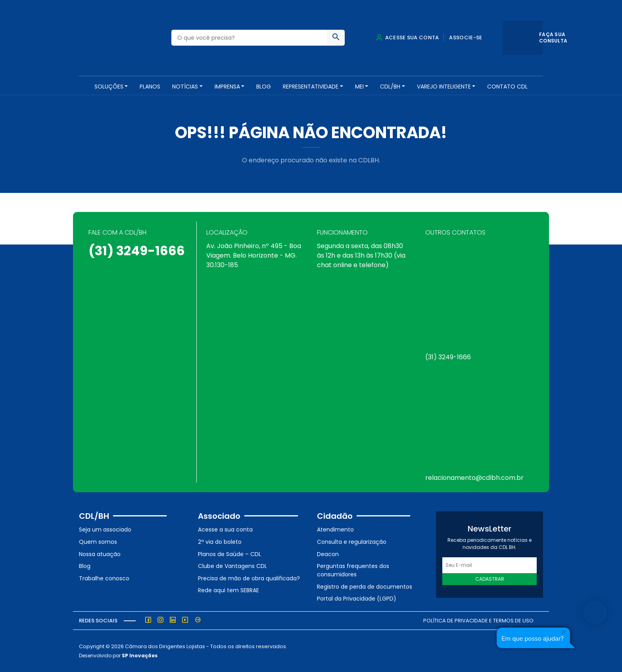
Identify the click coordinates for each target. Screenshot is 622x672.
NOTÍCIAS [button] (185, 87)
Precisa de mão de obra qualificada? (249, 578)
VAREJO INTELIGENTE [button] (444, 87)
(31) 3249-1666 (137, 251)
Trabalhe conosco (104, 578)
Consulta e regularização (352, 542)
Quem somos (98, 542)
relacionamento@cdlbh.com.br (474, 478)
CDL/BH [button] (390, 87)
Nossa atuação (100, 554)
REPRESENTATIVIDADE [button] (311, 87)
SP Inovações (140, 656)
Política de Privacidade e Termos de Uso (478, 621)
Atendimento (335, 530)
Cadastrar (490, 579)
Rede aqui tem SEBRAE (228, 590)
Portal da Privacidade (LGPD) (357, 599)
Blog (264, 87)
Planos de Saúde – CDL (229, 554)
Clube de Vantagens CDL (232, 566)
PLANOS (150, 87)
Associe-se (466, 38)
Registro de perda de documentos (365, 587)
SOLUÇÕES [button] (109, 87)
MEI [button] (359, 87)
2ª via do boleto (220, 542)
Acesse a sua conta (225, 530)
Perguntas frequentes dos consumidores (353, 570)
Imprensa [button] (227, 87)
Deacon (328, 554)
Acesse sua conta (407, 38)
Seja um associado (105, 530)
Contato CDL (507, 87)
